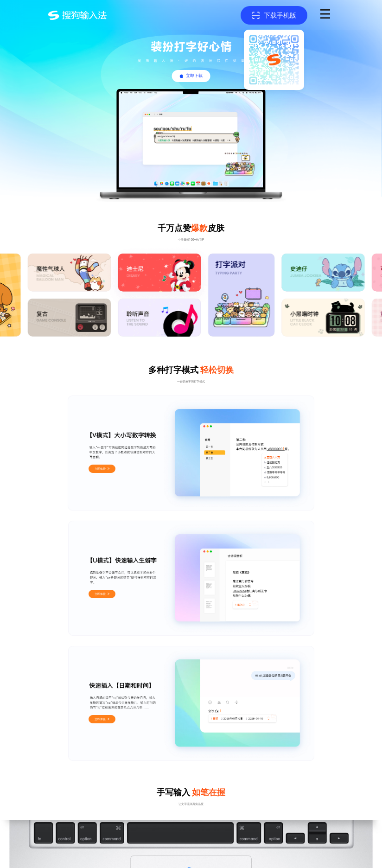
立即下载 (194, 76)
